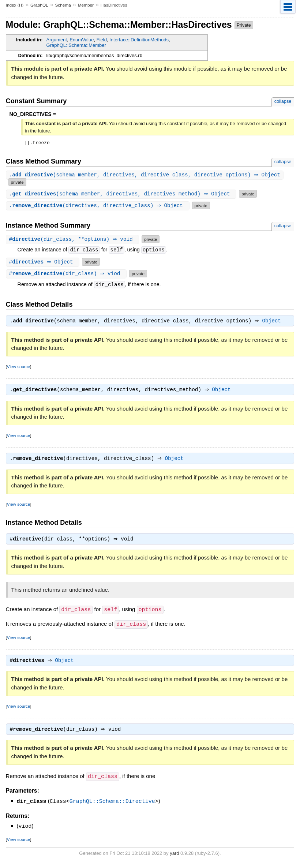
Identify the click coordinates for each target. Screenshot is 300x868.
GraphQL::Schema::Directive (112, 805)
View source (18, 368)
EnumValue (82, 40)
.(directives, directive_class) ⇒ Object (99, 207)
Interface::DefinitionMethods (139, 40)
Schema (63, 5)
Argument (57, 40)
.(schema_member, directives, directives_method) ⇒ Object (122, 195)
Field (102, 40)
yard (174, 857)
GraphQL (39, 5)
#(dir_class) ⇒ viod (67, 275)
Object (273, 323)
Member (86, 5)
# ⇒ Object (44, 263)
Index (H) (15, 5)
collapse (283, 101)
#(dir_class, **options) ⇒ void (74, 240)
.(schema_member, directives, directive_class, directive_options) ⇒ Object (146, 176)
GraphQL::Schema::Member (76, 45)
